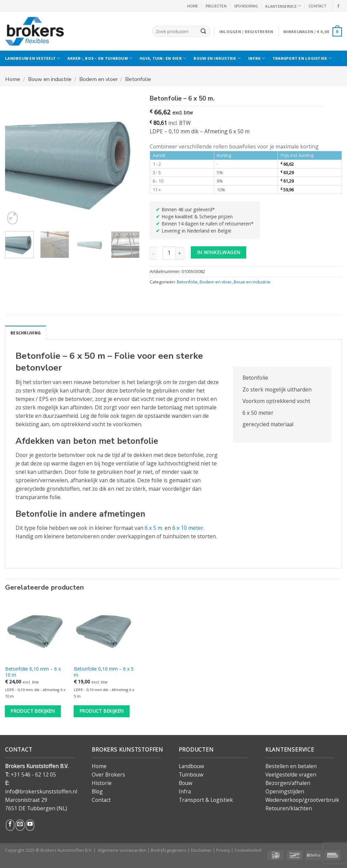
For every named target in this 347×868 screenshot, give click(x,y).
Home (13, 79)
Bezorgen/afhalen (288, 783)
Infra (257, 58)
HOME (193, 6)
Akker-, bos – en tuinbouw (100, 58)
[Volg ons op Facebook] (339, 6)
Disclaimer (201, 850)
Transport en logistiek (302, 58)
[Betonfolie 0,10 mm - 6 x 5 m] (105, 630)
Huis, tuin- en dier (163, 58)
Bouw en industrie (217, 58)
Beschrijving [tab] (26, 333)
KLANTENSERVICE (283, 6)
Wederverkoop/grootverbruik (302, 800)
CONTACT (317, 6)
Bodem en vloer (98, 79)
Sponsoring (246, 6)
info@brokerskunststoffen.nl (41, 791)
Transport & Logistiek (206, 800)
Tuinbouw (191, 774)
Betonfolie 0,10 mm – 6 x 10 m (33, 672)
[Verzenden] (203, 31)
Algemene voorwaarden (122, 850)
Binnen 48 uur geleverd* (188, 209)
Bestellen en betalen (291, 766)
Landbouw (191, 766)
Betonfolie (138, 79)
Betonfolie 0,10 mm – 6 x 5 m (104, 672)
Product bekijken (33, 711)
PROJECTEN (216, 6)
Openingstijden (285, 791)
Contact (101, 800)
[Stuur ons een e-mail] (20, 825)
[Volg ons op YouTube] (30, 825)
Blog (97, 791)
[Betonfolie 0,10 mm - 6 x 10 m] (36, 630)
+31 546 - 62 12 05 (33, 774)
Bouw (185, 783)
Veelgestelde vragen (291, 774)
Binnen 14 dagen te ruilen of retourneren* (208, 224)
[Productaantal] (169, 253)
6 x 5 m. (154, 528)
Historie (102, 783)
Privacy (223, 850)
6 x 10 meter (188, 528)
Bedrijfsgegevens (169, 850)
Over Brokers (108, 774)
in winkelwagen (219, 252)
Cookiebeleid (248, 850)
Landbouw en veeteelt (33, 58)
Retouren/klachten (289, 808)
